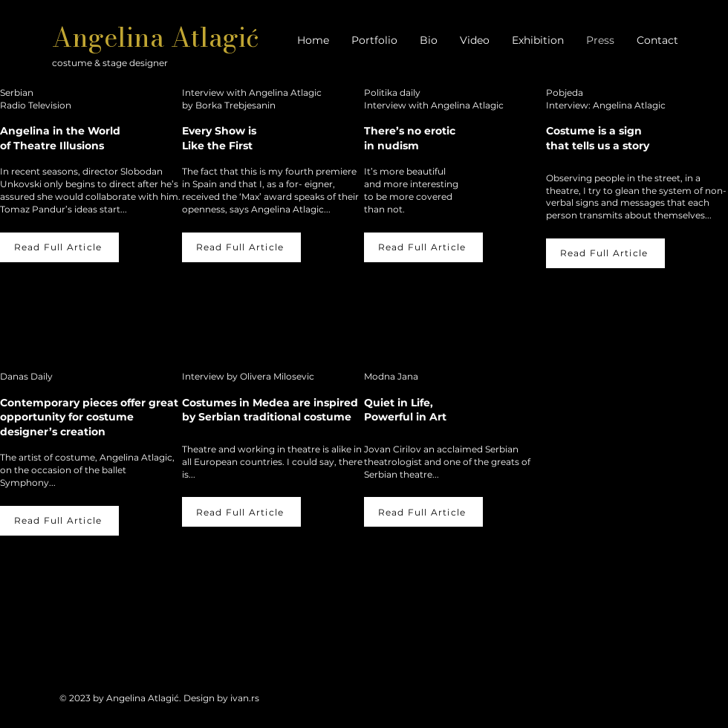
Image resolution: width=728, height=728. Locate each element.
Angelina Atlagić (156, 38)
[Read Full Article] (59, 247)
